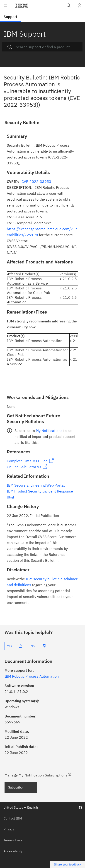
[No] (39, 646)
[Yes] (15, 646)
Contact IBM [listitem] (13, 818)
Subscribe (15, 787)
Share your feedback (68, 864)
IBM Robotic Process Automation (32, 676)
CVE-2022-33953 (36, 181)
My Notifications (49, 431)
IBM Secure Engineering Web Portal (36, 485)
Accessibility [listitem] (13, 851)
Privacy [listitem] (9, 829)
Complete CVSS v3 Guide (27, 461)
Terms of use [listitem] (13, 840)
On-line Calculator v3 (24, 467)
